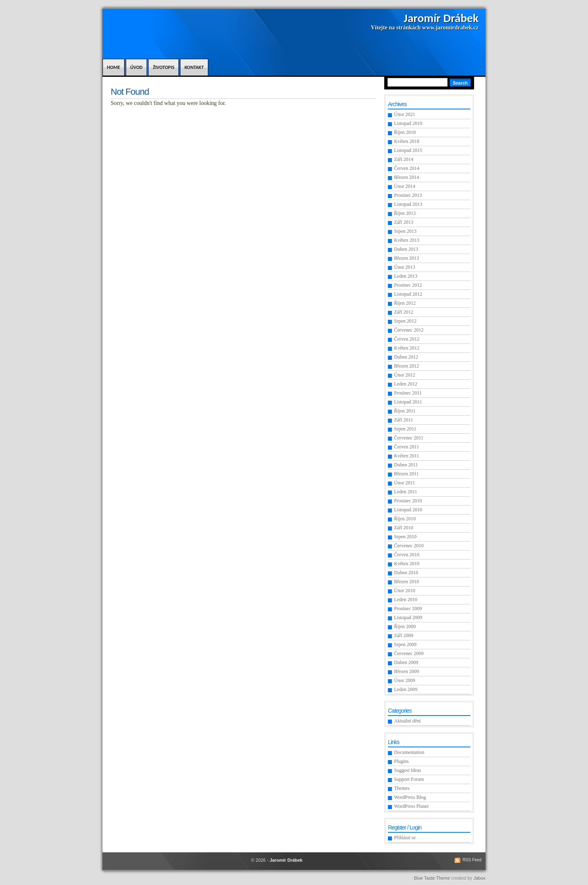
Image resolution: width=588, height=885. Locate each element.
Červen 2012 (407, 339)
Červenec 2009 (409, 653)
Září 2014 (404, 159)
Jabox (480, 878)
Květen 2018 (407, 141)
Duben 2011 (406, 465)
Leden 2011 (406, 492)
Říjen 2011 (405, 411)
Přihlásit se (405, 838)
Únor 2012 (405, 375)
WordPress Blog (410, 797)
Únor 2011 (404, 483)
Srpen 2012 (405, 321)
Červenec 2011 (409, 438)
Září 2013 (404, 222)
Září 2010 (404, 528)
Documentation (409, 752)
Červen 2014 (407, 168)
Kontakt (194, 67)
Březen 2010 (406, 582)
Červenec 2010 (409, 546)
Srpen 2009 (405, 644)
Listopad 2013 (408, 204)
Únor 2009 (405, 680)
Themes (402, 788)
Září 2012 (404, 312)
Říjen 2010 (405, 519)
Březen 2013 (406, 258)
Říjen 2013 (405, 213)
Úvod (136, 67)
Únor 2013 (405, 267)
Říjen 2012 (405, 303)
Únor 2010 (405, 591)
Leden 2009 (406, 689)
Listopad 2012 (408, 294)
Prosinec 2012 (408, 285)
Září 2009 (404, 635)
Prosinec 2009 (408, 609)
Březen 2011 (406, 474)
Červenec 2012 (409, 330)
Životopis (164, 67)
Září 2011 (404, 420)
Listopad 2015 (408, 150)
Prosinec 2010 (408, 501)
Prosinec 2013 (408, 195)
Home (114, 67)
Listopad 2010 (408, 510)
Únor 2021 (405, 114)
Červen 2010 (407, 555)
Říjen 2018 (405, 132)
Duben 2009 (406, 662)
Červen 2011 (406, 447)
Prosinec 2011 (408, 393)
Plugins (401, 761)
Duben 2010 (406, 573)
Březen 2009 (406, 671)
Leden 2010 (406, 600)
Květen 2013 (407, 240)
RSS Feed (472, 860)
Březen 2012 (406, 366)
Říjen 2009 (405, 626)
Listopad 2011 (408, 402)
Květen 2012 (407, 348)
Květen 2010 (407, 564)
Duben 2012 (406, 357)
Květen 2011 (406, 456)
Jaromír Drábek (441, 18)
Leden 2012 (406, 384)
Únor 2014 (405, 186)
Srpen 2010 (405, 537)
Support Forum (409, 779)
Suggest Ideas (408, 770)
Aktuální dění (408, 721)
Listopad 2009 (408, 617)
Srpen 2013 (405, 231)
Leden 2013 (406, 276)
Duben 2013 (406, 249)
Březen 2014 (406, 177)
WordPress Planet (411, 806)
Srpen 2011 (405, 429)
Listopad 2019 (408, 123)
